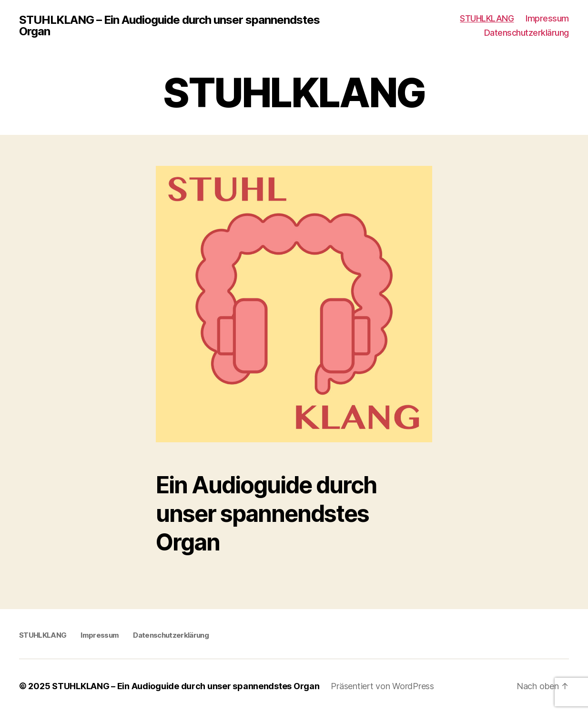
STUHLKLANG (487, 18)
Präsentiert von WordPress (382, 686)
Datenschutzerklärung (527, 33)
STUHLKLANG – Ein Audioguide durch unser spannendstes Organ (169, 26)
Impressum (547, 18)
